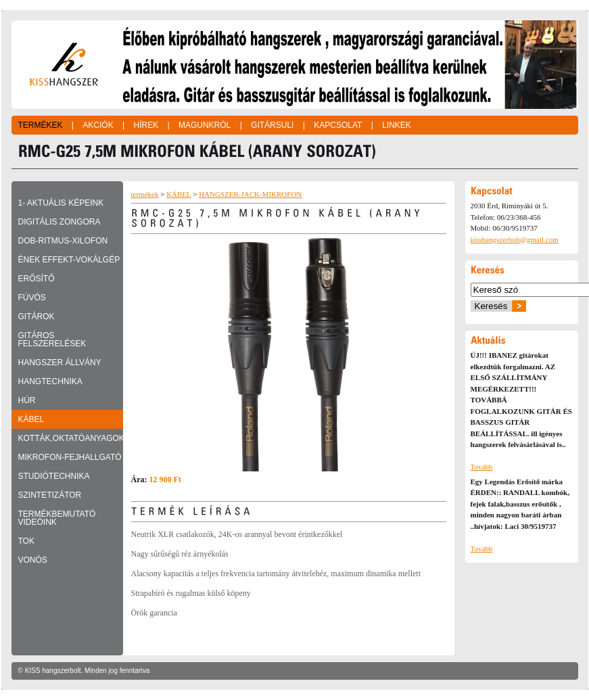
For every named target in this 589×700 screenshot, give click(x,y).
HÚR (27, 400)
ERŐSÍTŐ (37, 279)
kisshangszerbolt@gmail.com (515, 239)
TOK (26, 541)
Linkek (397, 125)
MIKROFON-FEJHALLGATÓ (70, 457)
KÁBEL (31, 419)
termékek (145, 194)
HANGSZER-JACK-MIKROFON (250, 194)
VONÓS (33, 560)
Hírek (146, 125)
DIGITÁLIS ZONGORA (60, 222)
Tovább (482, 467)
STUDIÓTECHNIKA (54, 476)
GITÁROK (37, 317)
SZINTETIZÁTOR (50, 495)
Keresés (491, 306)
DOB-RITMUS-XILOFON (63, 241)
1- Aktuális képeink (61, 203)
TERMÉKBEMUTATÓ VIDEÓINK (57, 518)
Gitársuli (272, 125)
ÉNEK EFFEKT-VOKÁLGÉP (69, 260)
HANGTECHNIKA (50, 381)
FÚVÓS (32, 298)
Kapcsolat (338, 125)
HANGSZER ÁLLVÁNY (60, 363)
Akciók (98, 125)
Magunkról (205, 125)
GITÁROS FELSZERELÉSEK (52, 340)
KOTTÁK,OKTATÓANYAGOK (71, 438)
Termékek (41, 125)
